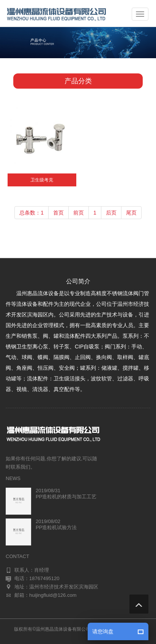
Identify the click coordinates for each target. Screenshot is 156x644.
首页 (58, 213)
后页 (111, 213)
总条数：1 (32, 213)
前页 (79, 213)
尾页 (131, 213)
